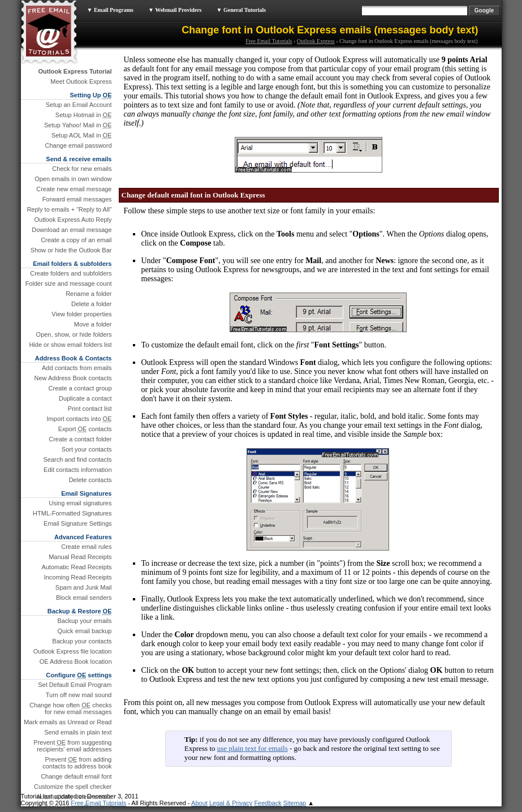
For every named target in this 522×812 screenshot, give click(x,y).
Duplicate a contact (85, 398)
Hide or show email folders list (70, 345)
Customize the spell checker (73, 787)
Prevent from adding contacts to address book (77, 763)
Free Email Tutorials (269, 41)
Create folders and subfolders (71, 273)
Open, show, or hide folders (74, 334)
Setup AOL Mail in (82, 135)
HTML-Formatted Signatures (72, 513)
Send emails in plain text (78, 732)
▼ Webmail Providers (175, 10)
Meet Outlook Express (81, 81)
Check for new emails (82, 169)
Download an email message (72, 230)
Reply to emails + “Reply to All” (69, 209)
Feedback (268, 803)
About (199, 803)
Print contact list (90, 409)
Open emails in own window (73, 179)
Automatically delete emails (74, 797)
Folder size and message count (69, 283)
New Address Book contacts (73, 378)
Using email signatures (80, 503)
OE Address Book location (76, 661)
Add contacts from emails (77, 368)
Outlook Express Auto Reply (73, 220)
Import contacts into (79, 419)
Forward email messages (77, 199)
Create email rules (86, 547)
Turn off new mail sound (79, 695)
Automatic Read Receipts (76, 567)
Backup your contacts (82, 641)
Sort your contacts (87, 449)
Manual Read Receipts (80, 557)
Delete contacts (90, 480)
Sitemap (295, 803)
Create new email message (74, 189)
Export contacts (85, 429)
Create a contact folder (80, 439)
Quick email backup (85, 631)
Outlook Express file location (73, 651)
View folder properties (81, 314)
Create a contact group (80, 388)
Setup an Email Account (79, 105)
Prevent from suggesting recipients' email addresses (72, 746)
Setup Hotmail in (84, 115)
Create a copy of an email (76, 240)
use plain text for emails (253, 748)
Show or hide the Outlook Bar (71, 250)
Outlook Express (316, 41)
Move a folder (93, 324)
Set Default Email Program (75, 685)
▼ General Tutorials (241, 10)
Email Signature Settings (77, 523)
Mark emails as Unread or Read (68, 722)
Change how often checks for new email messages (71, 708)
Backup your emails (85, 621)
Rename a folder (89, 294)
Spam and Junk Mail (84, 587)
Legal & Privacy (231, 803)
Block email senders (84, 598)
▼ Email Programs (110, 10)
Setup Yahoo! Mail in (78, 125)
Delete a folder (92, 304)
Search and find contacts (77, 459)
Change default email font (76, 776)
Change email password (78, 145)
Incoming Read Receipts (78, 577)
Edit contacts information (77, 470)
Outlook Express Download (74, 807)
